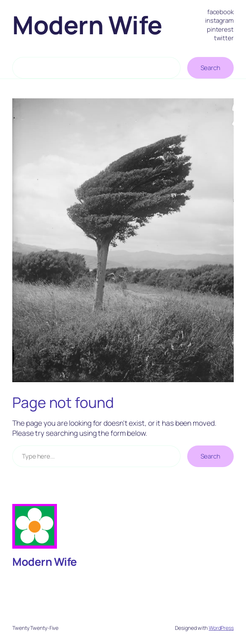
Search (210, 68)
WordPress (221, 628)
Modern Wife (87, 25)
